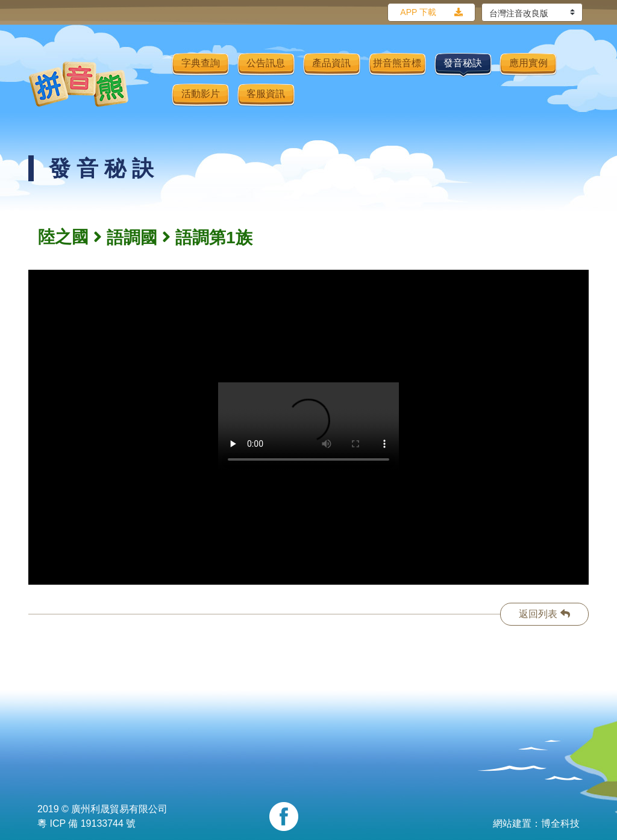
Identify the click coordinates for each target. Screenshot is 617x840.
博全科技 (560, 823)
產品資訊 (331, 63)
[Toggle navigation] (155, 84)
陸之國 (63, 237)
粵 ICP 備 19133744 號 (86, 823)
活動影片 (201, 94)
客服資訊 (266, 94)
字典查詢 (201, 63)
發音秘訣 (463, 63)
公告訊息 (266, 63)
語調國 (132, 238)
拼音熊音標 (397, 63)
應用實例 (528, 63)
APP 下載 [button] (418, 12)
